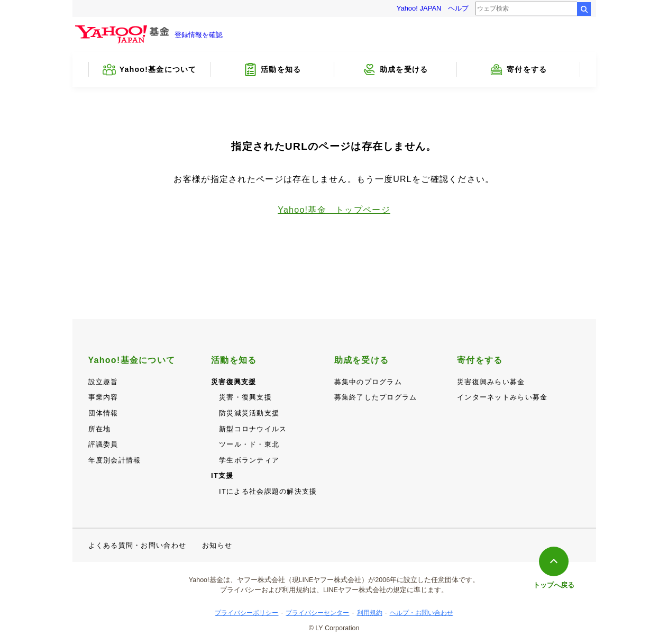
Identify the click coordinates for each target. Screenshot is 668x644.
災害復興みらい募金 (491, 382)
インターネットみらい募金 (502, 397)
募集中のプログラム (368, 382)
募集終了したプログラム (376, 397)
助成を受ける (362, 360)
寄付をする (480, 360)
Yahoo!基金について (132, 360)
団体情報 (103, 413)
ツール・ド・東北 (249, 444)
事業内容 (103, 397)
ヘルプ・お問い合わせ (422, 613)
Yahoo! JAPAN (419, 8)
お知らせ (217, 545)
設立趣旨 (103, 382)
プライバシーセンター (317, 613)
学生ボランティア (249, 460)
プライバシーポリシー (246, 613)
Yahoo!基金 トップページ (334, 210)
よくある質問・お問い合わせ (138, 545)
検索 (584, 9)
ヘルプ (458, 8)
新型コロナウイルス (253, 429)
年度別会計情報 (115, 460)
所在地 (100, 429)
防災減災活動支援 (249, 413)
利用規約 (370, 613)
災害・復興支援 (245, 397)
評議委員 (103, 444)
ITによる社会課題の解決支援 (268, 491)
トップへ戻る (554, 585)
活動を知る (234, 360)
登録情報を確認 (199, 35)
